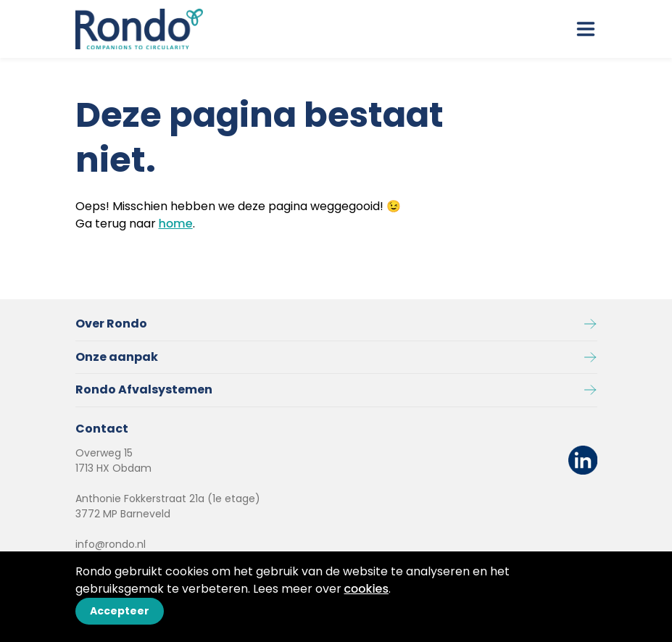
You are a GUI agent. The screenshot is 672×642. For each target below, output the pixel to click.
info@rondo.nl (111, 544)
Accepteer (120, 611)
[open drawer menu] (586, 29)
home (176, 224)
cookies (367, 589)
